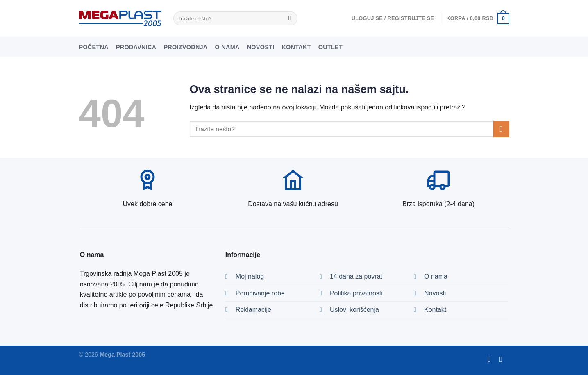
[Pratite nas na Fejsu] (492, 359)
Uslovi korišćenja (354, 310)
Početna (94, 47)
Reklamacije (253, 310)
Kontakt (296, 47)
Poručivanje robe (260, 293)
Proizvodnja (185, 47)
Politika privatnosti (356, 293)
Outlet (330, 47)
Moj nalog (250, 276)
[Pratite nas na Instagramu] (503, 359)
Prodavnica (136, 47)
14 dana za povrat (356, 276)
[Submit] (289, 18)
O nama (227, 47)
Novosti (261, 47)
